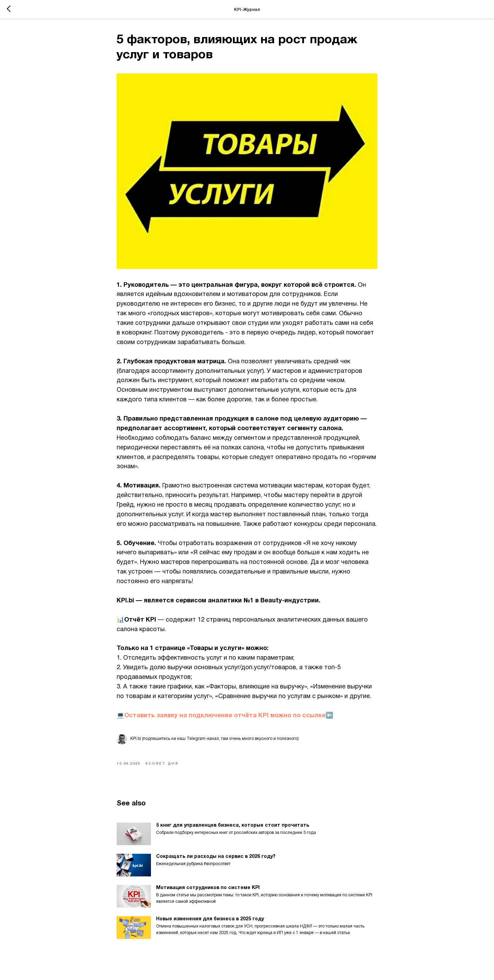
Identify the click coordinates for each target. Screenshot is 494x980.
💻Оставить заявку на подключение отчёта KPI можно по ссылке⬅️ (225, 716)
